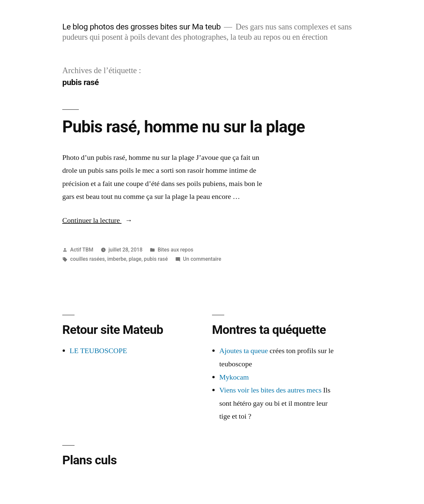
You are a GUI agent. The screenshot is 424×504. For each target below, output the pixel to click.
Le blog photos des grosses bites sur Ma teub (141, 27)
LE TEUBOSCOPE (98, 351)
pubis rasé (156, 259)
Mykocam (234, 377)
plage (135, 259)
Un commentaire (202, 259)
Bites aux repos (176, 250)
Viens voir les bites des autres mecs (270, 390)
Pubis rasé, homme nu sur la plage (184, 127)
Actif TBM (82, 250)
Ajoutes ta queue (244, 351)
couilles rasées (87, 259)
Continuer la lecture (97, 220)
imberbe (117, 259)
